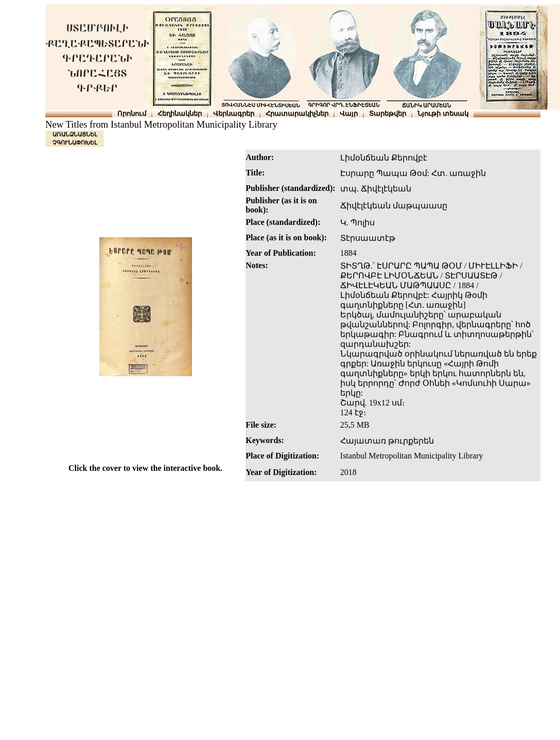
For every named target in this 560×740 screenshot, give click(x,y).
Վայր (349, 113)
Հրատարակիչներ (297, 113)
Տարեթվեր (388, 113)
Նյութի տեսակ (443, 113)
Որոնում (132, 113)
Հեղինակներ (180, 113)
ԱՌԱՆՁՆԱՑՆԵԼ (75, 134)
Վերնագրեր (234, 113)
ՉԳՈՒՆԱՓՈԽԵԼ (75, 143)
